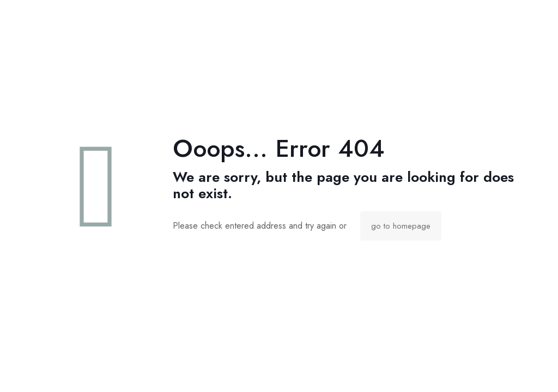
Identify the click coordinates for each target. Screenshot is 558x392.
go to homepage (401, 226)
